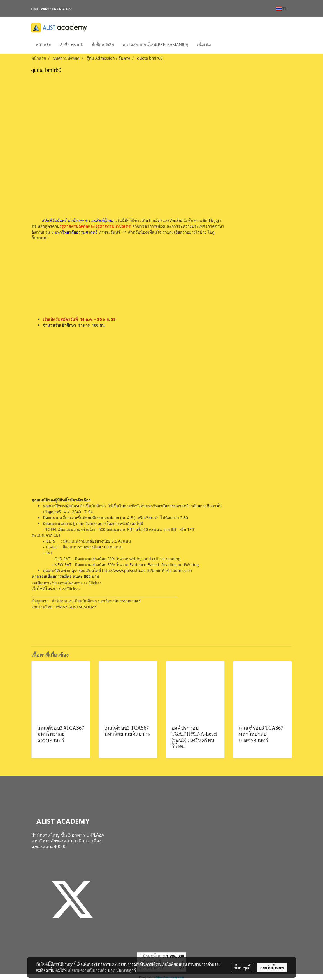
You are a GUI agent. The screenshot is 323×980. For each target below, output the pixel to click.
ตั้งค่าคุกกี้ (242, 967)
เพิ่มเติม (204, 44)
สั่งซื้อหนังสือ (103, 44)
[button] (220, 45)
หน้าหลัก (43, 44)
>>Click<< (93, 583)
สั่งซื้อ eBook (71, 44)
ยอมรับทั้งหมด (272, 967)
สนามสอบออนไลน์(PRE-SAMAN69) (155, 44)
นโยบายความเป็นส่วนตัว (87, 970)
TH (282, 9)
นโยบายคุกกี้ (126, 970)
